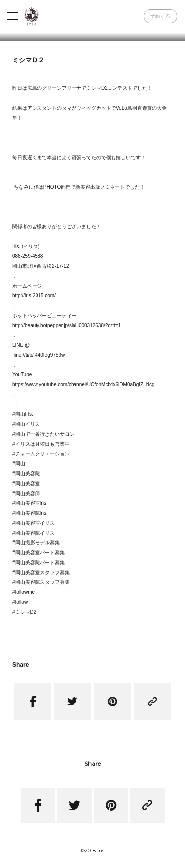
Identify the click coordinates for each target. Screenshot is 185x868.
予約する (160, 16)
